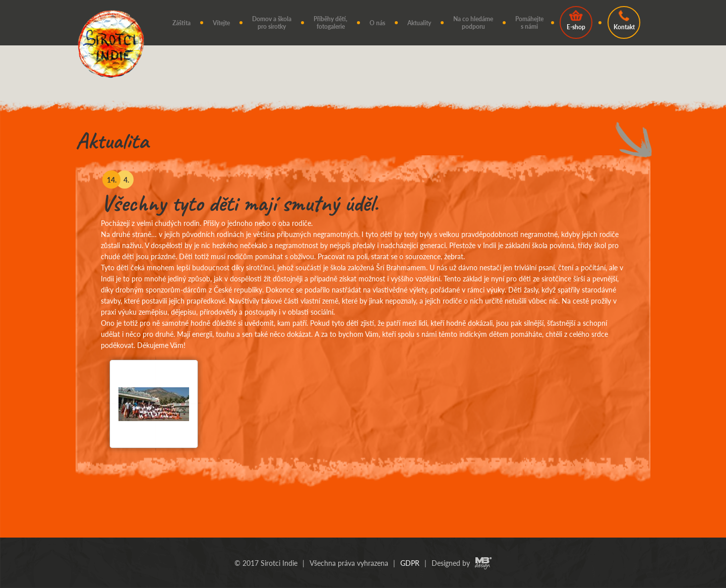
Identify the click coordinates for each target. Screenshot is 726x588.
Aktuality (419, 23)
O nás (377, 23)
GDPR (410, 563)
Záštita (181, 23)
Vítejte (221, 23)
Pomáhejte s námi (529, 23)
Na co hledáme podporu (473, 23)
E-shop (576, 20)
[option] (363, 321)
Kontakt (624, 20)
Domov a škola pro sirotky (272, 23)
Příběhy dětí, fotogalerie (330, 23)
